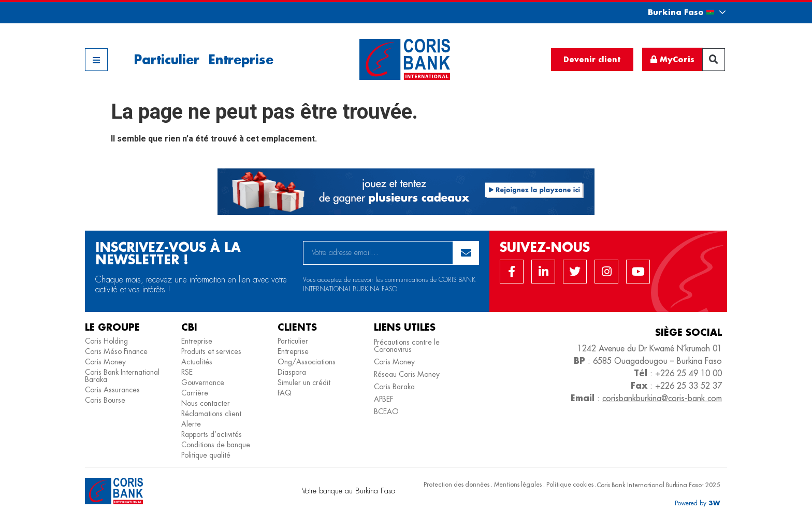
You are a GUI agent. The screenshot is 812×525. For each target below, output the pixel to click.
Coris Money (105, 362)
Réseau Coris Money (407, 374)
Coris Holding (106, 341)
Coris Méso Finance (116, 351)
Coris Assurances (112, 390)
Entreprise (241, 59)
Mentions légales (518, 484)
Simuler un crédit (304, 382)
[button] (677, 12)
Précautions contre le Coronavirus (407, 346)
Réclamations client (211, 414)
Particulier (166, 59)
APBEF (383, 399)
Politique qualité (206, 455)
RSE (187, 372)
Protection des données (456, 484)
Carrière (195, 393)
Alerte (191, 424)
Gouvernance (203, 382)
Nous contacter (206, 403)
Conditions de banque (216, 445)
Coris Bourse (105, 400)
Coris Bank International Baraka (122, 376)
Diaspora (292, 372)
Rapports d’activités (212, 434)
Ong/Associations (307, 362)
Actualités (197, 362)
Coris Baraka (394, 387)
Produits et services (211, 351)
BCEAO (386, 412)
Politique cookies (570, 484)
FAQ (285, 393)
